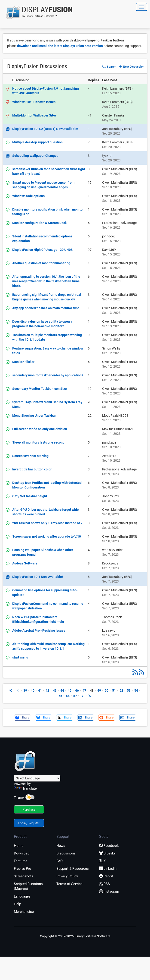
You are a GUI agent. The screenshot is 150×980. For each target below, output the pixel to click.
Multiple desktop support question (37, 142)
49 (99, 690)
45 (70, 690)
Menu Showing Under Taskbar (34, 416)
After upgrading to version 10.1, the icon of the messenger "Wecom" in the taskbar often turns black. (46, 281)
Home (19, 846)
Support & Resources (73, 869)
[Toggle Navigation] (142, 7)
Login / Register (29, 823)
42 (47, 690)
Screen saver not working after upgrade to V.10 (47, 536)
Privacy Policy (67, 876)
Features (21, 861)
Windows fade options (28, 196)
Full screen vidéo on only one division (40, 429)
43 (55, 690)
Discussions (66, 853)
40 (33, 690)
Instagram (109, 892)
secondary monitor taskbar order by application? (48, 375)
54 (136, 690)
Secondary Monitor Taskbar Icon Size (40, 389)
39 (25, 690)
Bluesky (107, 853)
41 (40, 690)
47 (84, 690)
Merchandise (24, 912)
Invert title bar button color (32, 469)
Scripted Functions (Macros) (28, 886)
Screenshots (24, 876)
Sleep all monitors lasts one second (38, 442)
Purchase (29, 810)
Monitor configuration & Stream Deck (39, 223)
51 (114, 690)
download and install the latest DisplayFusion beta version (60, 46)
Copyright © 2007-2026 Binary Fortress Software (75, 936)
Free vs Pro (23, 869)
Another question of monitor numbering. (42, 263)
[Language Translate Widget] (37, 778)
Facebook (109, 846)
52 (121, 690)
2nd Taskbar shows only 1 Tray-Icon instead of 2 (47, 523)
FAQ (60, 861)
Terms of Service (69, 884)
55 (60, 696)
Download (22, 853)
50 (107, 690)
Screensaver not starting (30, 456)
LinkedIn (108, 869)
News (61, 846)
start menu (20, 657)
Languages (22, 896)
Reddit (106, 876)
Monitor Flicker (23, 362)
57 (75, 696)
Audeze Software (25, 563)
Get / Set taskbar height (30, 496)
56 (68, 696)
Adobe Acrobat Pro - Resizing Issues (39, 630)
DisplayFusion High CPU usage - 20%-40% (43, 250)
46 (77, 690)
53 (129, 690)
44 (62, 690)
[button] (38, 13)
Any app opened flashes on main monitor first (46, 308)
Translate (25, 788)
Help (17, 904)
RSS (104, 884)
